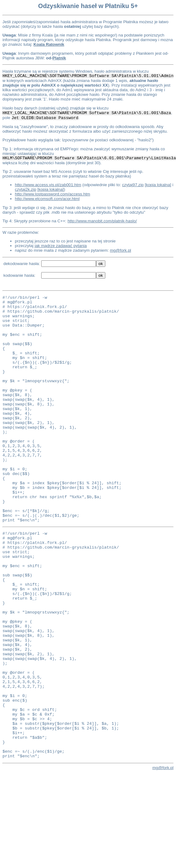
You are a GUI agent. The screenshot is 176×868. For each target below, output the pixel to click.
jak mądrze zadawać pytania (61, 246)
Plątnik (59, 58)
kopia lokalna (158, 185)
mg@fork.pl (121, 250)
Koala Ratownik (49, 44)
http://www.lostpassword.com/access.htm (53, 194)
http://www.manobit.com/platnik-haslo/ (102, 221)
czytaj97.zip (133, 185)
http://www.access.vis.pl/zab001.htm (48, 185)
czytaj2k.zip (26, 189)
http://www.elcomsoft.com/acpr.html (47, 199)
